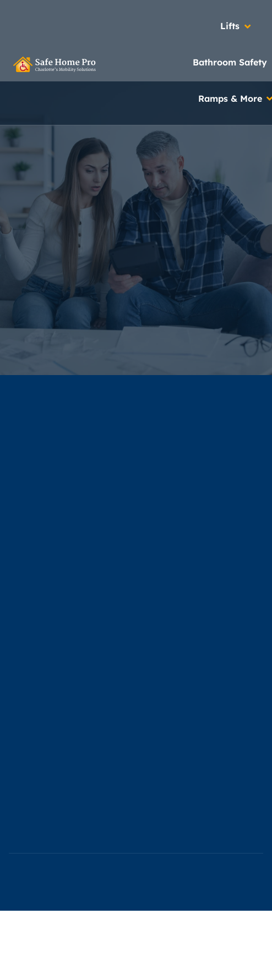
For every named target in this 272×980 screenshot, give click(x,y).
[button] (236, 26)
